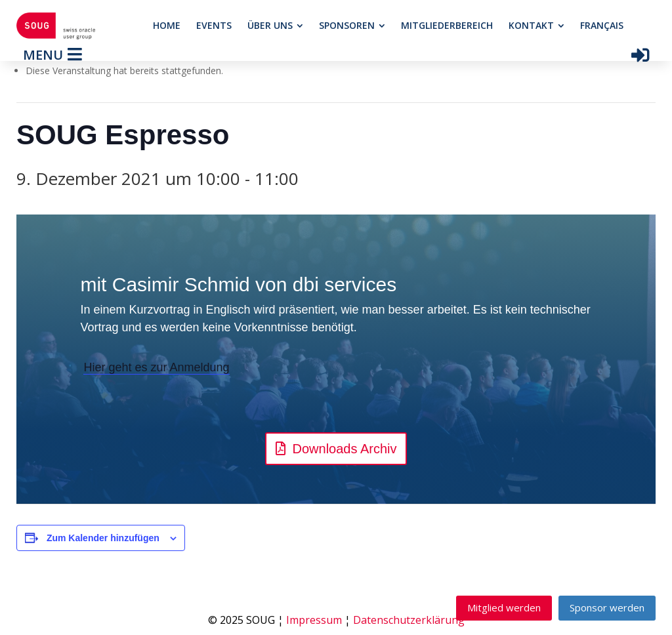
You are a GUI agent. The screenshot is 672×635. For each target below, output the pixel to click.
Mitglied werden (504, 607)
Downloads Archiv (345, 449)
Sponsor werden (607, 607)
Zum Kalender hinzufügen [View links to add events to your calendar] (103, 538)
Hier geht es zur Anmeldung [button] (156, 367)
